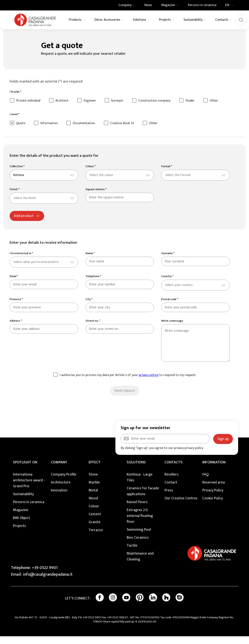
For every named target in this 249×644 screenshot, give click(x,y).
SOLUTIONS (136, 470)
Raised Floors (137, 510)
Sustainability (23, 502)
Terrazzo (96, 538)
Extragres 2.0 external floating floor (140, 524)
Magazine (21, 518)
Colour (94, 514)
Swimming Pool (139, 537)
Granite (94, 530)
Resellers (172, 482)
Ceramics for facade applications (143, 499)
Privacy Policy (213, 498)
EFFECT (95, 470)
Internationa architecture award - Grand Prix (29, 488)
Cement (95, 522)
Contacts (26, 33)
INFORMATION (214, 470)
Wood (93, 506)
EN (230, 5)
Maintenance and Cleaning (140, 564)
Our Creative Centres (181, 506)
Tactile (132, 553)
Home (13, 33)
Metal (93, 498)
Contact (171, 490)
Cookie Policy (213, 506)
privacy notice (149, 383)
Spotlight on (25, 470)
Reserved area (214, 490)
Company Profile (64, 482)
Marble (94, 490)
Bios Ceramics (138, 545)
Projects (19, 534)
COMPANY (59, 470)
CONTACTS (174, 470)
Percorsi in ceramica (29, 510)
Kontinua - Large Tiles (140, 485)
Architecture (61, 490)
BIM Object (21, 526)
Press (169, 498)
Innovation (59, 498)
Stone (93, 482)
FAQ (206, 482)
